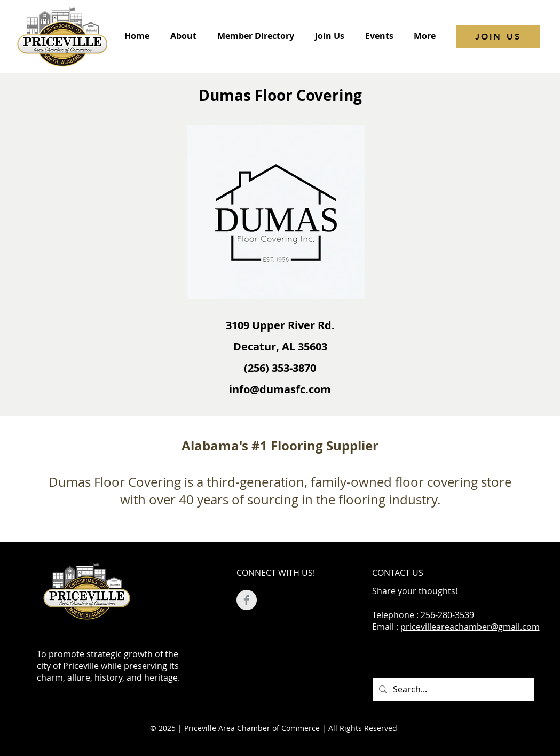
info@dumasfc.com (280, 389)
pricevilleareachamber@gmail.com (470, 627)
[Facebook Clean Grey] (247, 600)
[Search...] (452, 689)
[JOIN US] (498, 36)
